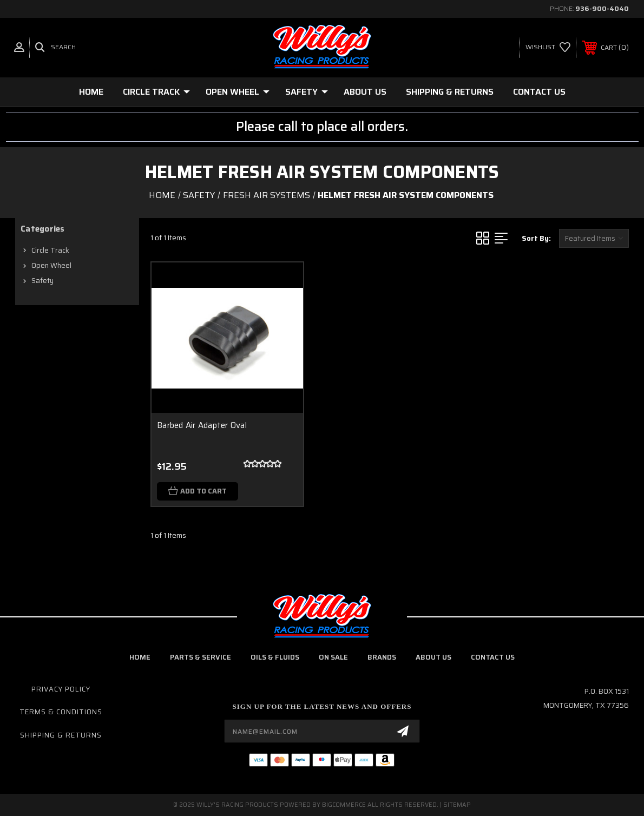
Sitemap (457, 805)
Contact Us (539, 92)
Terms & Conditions (61, 712)
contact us (493, 657)
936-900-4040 (602, 8)
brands (382, 657)
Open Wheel (238, 92)
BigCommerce (344, 805)
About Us (365, 92)
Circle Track (156, 92)
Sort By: (536, 238)
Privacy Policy (61, 689)
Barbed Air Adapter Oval (202, 425)
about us (433, 657)
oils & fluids (275, 657)
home (140, 657)
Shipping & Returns (450, 92)
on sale (333, 657)
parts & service (201, 657)
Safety (307, 92)
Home (91, 92)
